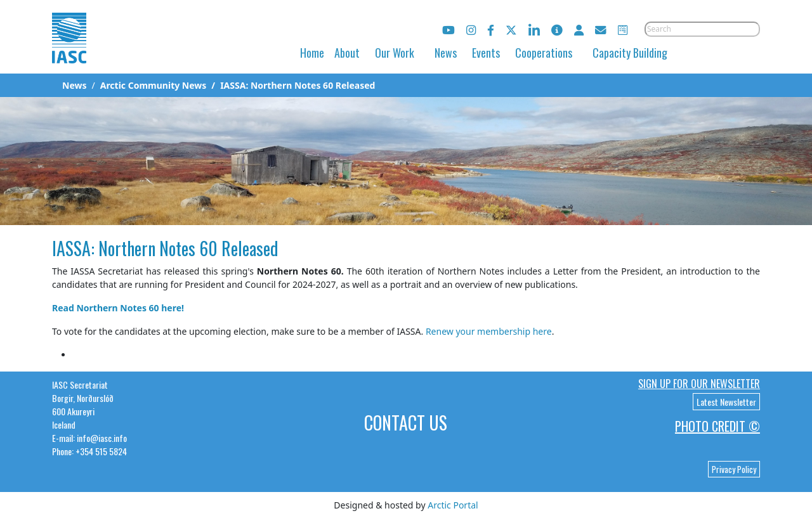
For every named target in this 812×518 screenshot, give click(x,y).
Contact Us (406, 423)
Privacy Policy (734, 469)
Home (312, 53)
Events (486, 53)
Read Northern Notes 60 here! (118, 308)
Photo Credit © (717, 426)
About (347, 53)
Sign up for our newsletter (699, 384)
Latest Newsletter (726, 402)
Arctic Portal (453, 505)
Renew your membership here (489, 331)
